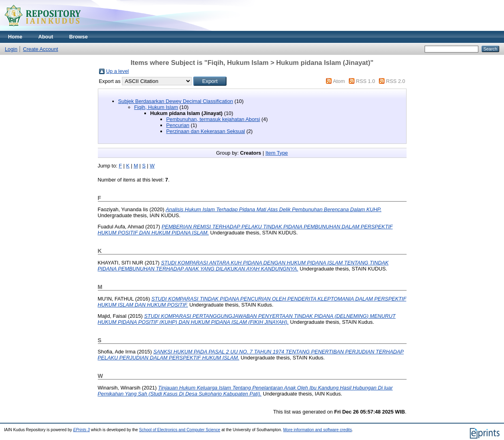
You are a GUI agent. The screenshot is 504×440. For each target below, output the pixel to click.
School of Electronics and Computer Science (180, 430)
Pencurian (178, 125)
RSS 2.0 (396, 81)
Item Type (277, 153)
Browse (79, 37)
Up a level (118, 71)
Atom (339, 81)
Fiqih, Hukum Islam (156, 107)
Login (11, 49)
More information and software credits (317, 430)
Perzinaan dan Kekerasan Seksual (206, 131)
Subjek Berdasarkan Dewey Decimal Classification (176, 101)
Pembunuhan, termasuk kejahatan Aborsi (213, 119)
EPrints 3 (81, 430)
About (46, 37)
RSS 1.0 (366, 81)
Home (15, 37)
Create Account (40, 49)
